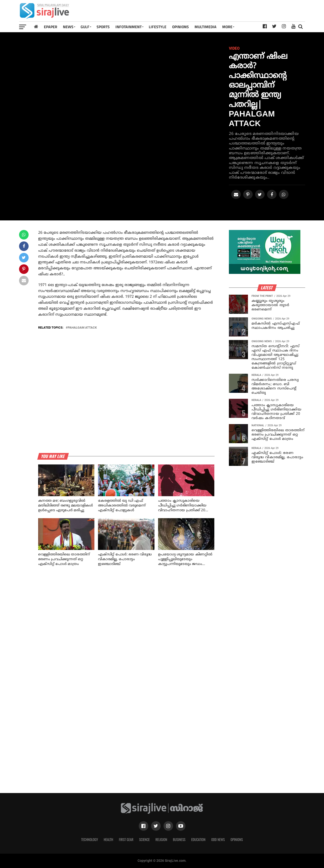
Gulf (85, 27)
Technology (90, 839)
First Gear (126, 839)
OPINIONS (180, 27)
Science (144, 839)
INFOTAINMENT (129, 27)
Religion (161, 839)
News (68, 27)
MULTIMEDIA (206, 27)
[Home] (36, 27)
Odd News (218, 839)
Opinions (237, 839)
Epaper (51, 27)
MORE (227, 27)
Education (198, 839)
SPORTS (103, 27)
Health (108, 839)
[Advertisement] (218, 12)
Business (179, 839)
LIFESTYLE (158, 27)
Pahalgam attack (82, 328)
